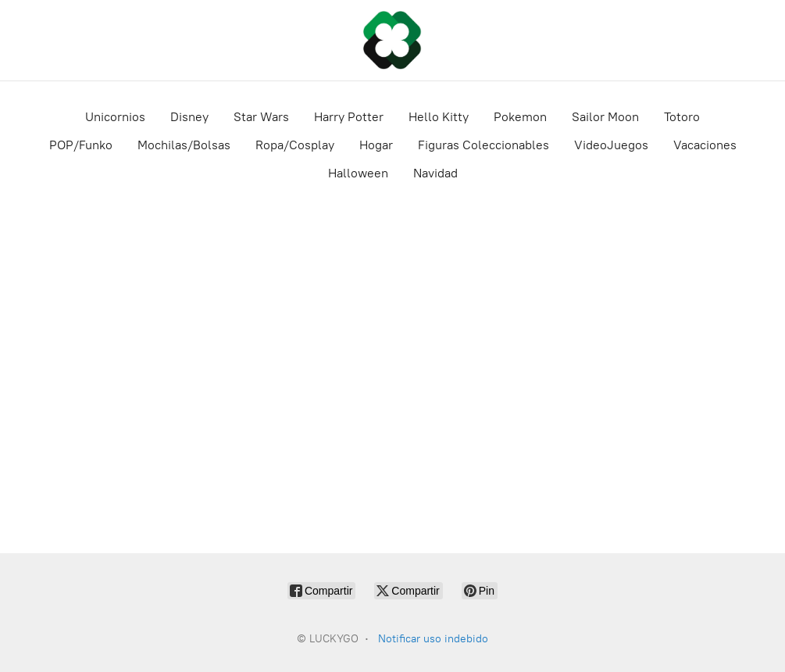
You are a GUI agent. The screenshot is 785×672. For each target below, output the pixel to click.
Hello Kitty (439, 117)
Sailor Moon (605, 117)
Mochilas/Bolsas (184, 145)
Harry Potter (349, 117)
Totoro (682, 117)
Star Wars (261, 117)
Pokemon (520, 117)
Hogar (376, 145)
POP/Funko (81, 145)
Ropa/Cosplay (295, 145)
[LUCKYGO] (392, 40)
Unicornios (115, 117)
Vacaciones (705, 145)
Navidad (435, 173)
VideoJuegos (611, 145)
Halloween (358, 173)
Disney (189, 117)
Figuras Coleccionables (483, 145)
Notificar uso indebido (433, 639)
